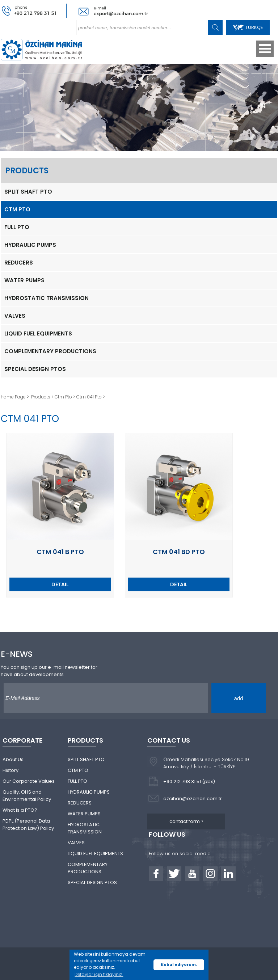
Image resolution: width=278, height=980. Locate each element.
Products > (43, 397)
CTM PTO (17, 209)
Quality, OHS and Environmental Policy (27, 796)
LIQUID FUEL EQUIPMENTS (38, 333)
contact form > (186, 821)
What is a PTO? (20, 810)
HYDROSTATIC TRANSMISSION (47, 298)
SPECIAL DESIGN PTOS (35, 369)
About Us (13, 759)
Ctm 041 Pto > (91, 397)
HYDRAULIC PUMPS (30, 245)
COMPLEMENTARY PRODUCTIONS (50, 351)
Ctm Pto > (66, 397)
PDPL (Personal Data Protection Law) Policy (28, 825)
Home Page (14, 397)
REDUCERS (19, 263)
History (10, 770)
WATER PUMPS (24, 280)
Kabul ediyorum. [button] (179, 965)
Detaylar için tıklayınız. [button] (99, 974)
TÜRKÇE (248, 27)
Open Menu (265, 49)
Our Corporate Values (29, 781)
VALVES (15, 316)
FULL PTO (17, 227)
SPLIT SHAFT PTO (28, 192)
